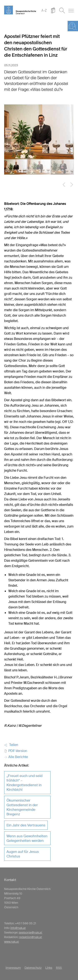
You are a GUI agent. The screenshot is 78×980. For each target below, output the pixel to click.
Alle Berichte (16, 757)
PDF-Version (16, 751)
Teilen (11, 745)
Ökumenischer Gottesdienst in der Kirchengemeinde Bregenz (22, 807)
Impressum (13, 968)
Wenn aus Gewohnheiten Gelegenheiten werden (27, 838)
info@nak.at (18, 928)
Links (49, 968)
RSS (59, 968)
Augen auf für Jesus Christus (23, 854)
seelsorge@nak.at (30, 932)
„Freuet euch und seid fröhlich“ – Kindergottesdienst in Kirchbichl (24, 783)
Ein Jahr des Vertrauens (26, 825)
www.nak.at (12, 942)
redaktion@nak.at (30, 937)
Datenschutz (33, 968)
